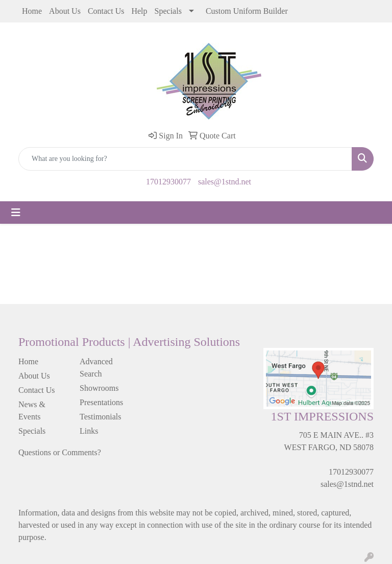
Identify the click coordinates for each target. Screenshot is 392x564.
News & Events (32, 410)
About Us (65, 11)
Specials (168, 11)
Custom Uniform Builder (247, 11)
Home (32, 11)
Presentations (101, 402)
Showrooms (99, 388)
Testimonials (101, 417)
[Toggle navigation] (16, 213)
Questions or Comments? (60, 452)
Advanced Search (96, 368)
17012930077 (168, 182)
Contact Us (106, 11)
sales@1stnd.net (225, 182)
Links (89, 431)
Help (139, 11)
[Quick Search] (185, 159)
